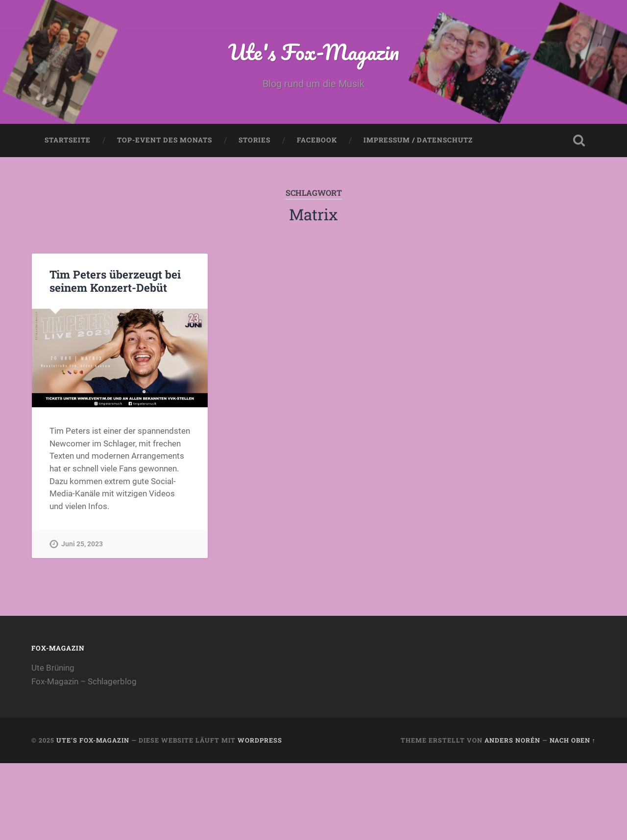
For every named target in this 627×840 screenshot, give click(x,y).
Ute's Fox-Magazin (314, 52)
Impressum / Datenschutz (418, 140)
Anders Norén (512, 740)
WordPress (260, 740)
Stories (254, 140)
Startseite (68, 140)
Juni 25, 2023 (82, 544)
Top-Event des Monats (165, 140)
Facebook (317, 140)
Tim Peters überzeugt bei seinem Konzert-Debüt (115, 281)
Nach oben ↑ (573, 740)
